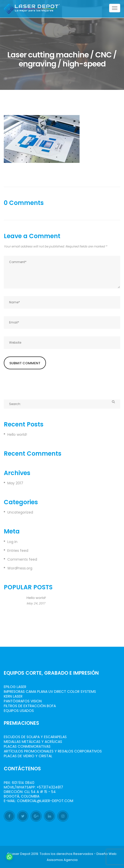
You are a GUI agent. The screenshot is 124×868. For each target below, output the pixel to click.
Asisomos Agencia (62, 860)
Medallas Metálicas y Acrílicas (33, 742)
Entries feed (18, 551)
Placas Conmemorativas (27, 746)
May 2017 (15, 483)
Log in (12, 542)
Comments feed (22, 559)
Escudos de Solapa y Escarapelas (35, 737)
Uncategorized (20, 512)
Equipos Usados (19, 711)
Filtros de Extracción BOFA (30, 706)
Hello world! (17, 435)
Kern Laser (13, 696)
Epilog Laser (15, 687)
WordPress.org (20, 568)
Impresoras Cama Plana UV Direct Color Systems (50, 692)
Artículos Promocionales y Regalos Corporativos (53, 751)
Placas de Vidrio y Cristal (28, 756)
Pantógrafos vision (23, 701)
